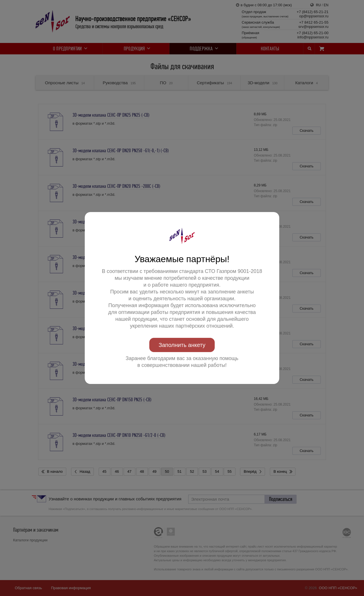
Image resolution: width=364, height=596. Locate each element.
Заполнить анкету (182, 345)
